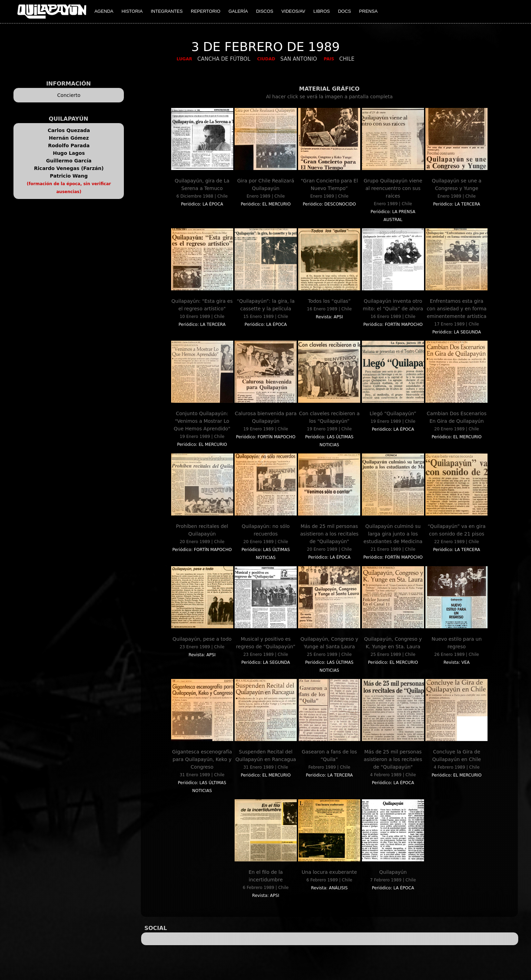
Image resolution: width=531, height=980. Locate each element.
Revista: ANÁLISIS (329, 888)
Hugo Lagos (69, 153)
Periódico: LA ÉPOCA (202, 204)
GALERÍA (238, 11)
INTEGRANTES (167, 11)
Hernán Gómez (69, 138)
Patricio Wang (69, 176)
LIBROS (322, 11)
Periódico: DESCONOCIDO (330, 204)
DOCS (345, 11)
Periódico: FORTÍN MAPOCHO (393, 324)
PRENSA (368, 11)
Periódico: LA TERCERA (456, 204)
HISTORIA (132, 11)
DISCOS (265, 11)
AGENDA (104, 11)
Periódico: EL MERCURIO (266, 204)
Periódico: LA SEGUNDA (457, 332)
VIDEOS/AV (293, 11)
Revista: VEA (456, 662)
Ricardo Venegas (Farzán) (69, 168)
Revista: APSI (329, 317)
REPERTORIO (205, 11)
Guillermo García (69, 161)
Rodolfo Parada (69, 146)
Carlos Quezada (69, 130)
